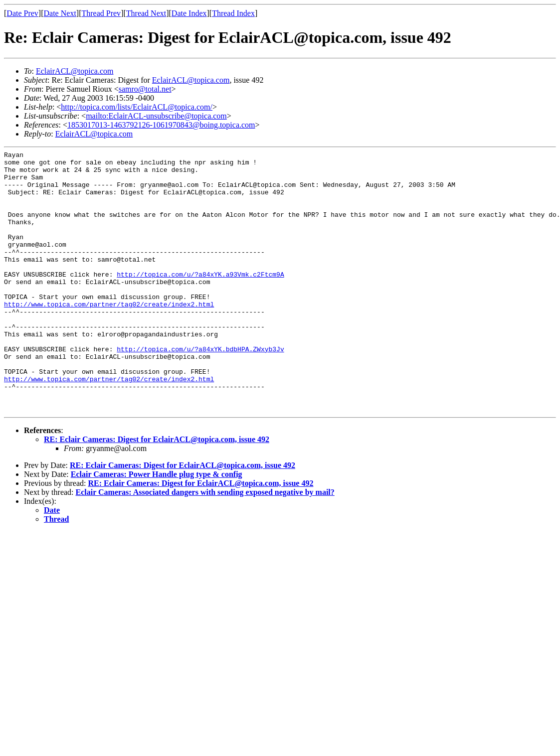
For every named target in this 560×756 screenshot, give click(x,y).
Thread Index (233, 13)
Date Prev (22, 13)
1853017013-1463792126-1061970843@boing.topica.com (161, 125)
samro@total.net (145, 89)
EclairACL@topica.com (75, 71)
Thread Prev (101, 13)
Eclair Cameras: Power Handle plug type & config (157, 527)
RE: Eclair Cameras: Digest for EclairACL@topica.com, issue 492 (157, 492)
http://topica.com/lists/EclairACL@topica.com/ (137, 107)
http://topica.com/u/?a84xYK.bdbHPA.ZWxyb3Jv (200, 389)
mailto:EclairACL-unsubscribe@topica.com (156, 116)
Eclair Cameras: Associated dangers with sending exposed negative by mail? (205, 544)
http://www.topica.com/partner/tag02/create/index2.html (109, 335)
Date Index (189, 13)
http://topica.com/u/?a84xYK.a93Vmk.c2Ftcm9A (200, 300)
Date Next (60, 13)
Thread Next (146, 13)
